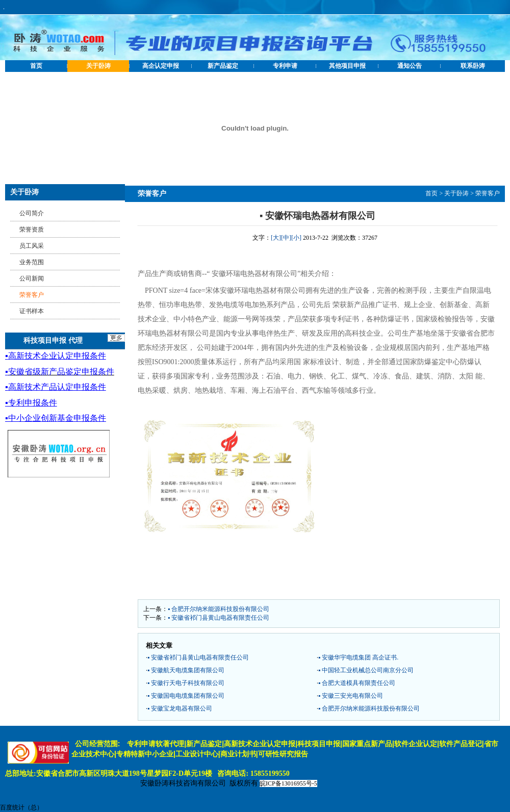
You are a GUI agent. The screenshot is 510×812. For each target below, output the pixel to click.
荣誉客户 (488, 193)
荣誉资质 (32, 230)
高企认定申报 (161, 66)
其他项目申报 (347, 66)
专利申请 (285, 66)
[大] (276, 238)
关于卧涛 (98, 66)
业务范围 (32, 262)
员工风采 (32, 246)
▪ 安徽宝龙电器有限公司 (180, 708)
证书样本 (32, 311)
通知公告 (410, 66)
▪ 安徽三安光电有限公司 (351, 696)
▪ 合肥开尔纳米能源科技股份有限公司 (219, 609)
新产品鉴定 (223, 66)
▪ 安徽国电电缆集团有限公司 (186, 696)
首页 (36, 66)
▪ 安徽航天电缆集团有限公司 (186, 670)
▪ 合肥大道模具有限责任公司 (357, 683)
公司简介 (32, 213)
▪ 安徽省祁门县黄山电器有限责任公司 (219, 618)
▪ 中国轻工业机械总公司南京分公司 (366, 670)
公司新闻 (32, 278)
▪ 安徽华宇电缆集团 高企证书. (358, 657)
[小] (296, 238)
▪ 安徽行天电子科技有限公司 (186, 683)
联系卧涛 (473, 66)
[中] (286, 238)
